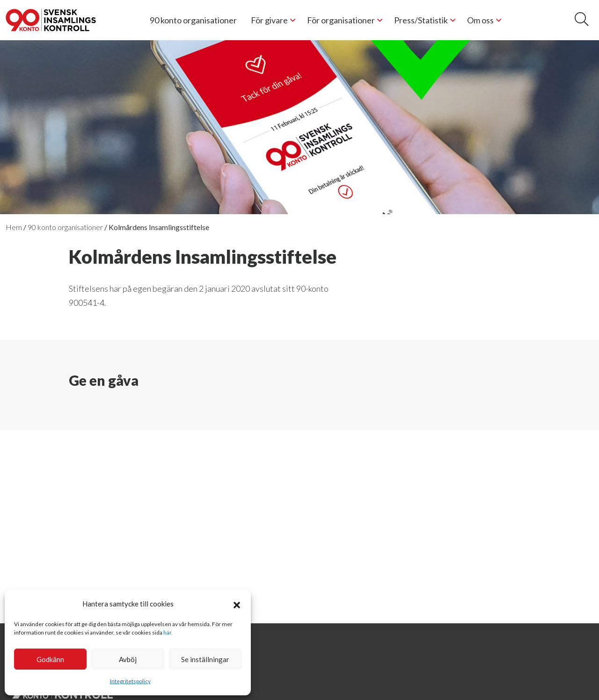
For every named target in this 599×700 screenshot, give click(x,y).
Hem (14, 227)
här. (168, 632)
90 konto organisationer (193, 20)
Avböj (128, 659)
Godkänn (50, 659)
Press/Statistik (421, 20)
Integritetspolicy (130, 681)
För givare (269, 20)
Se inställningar (205, 659)
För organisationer (341, 20)
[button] (237, 604)
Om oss (480, 20)
